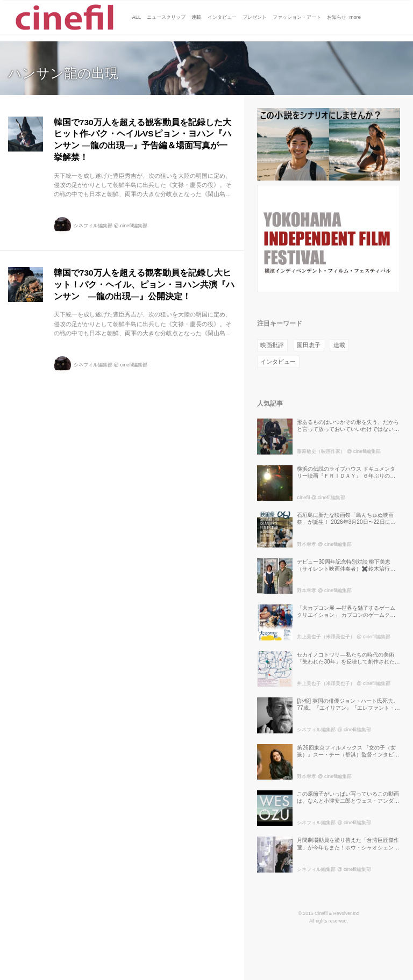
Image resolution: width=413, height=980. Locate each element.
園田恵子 (309, 345)
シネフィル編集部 (93, 226)
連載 (339, 345)
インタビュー (278, 362)
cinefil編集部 (134, 226)
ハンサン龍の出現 (63, 73)
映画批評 (272, 345)
